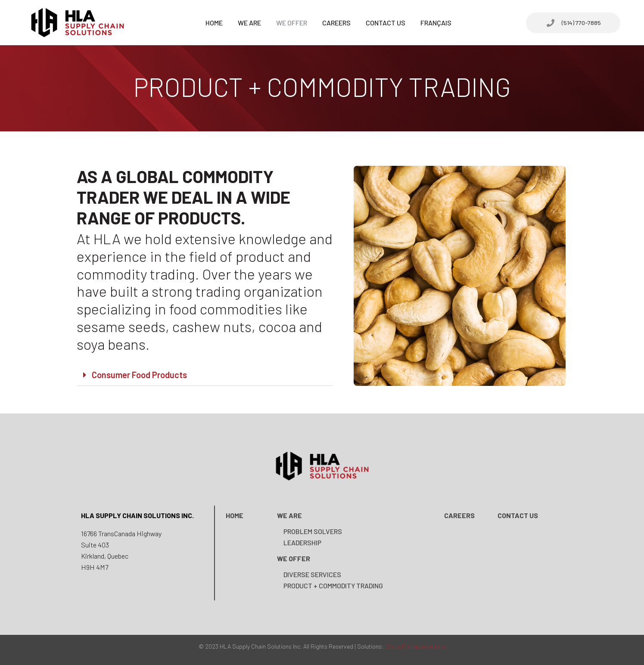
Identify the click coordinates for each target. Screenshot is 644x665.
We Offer (292, 23)
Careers (336, 23)
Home (214, 23)
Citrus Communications (415, 646)
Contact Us (386, 23)
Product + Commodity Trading (333, 586)
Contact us (518, 515)
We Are (249, 23)
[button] (205, 375)
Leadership (302, 542)
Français (436, 23)
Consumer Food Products (139, 375)
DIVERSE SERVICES (312, 574)
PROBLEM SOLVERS (313, 531)
